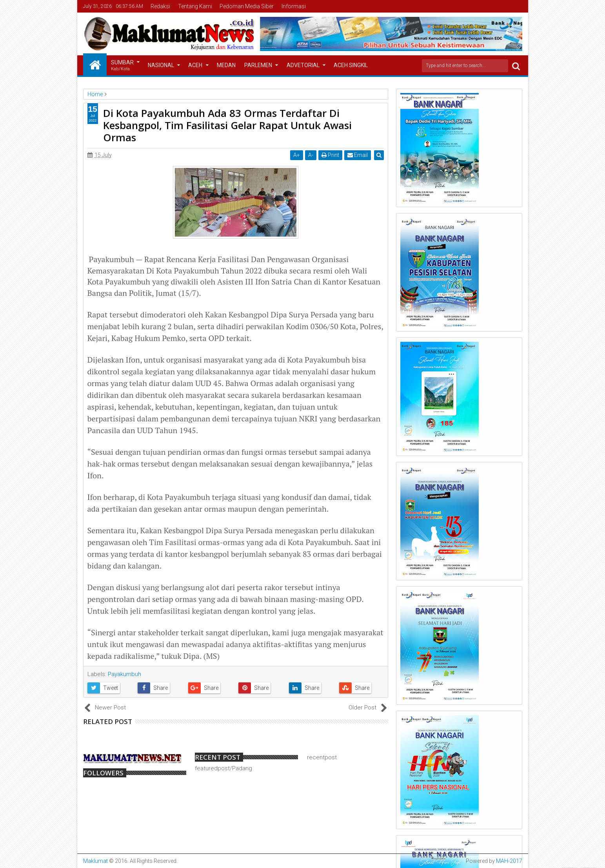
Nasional (161, 65)
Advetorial (303, 65)
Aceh (195, 65)
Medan (226, 65)
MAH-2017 (509, 861)
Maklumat (95, 861)
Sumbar (122, 66)
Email (358, 155)
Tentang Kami (195, 6)
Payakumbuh (124, 674)
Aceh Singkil (351, 65)
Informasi (294, 6)
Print (331, 155)
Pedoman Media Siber (247, 6)
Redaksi (160, 6)
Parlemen (258, 65)
